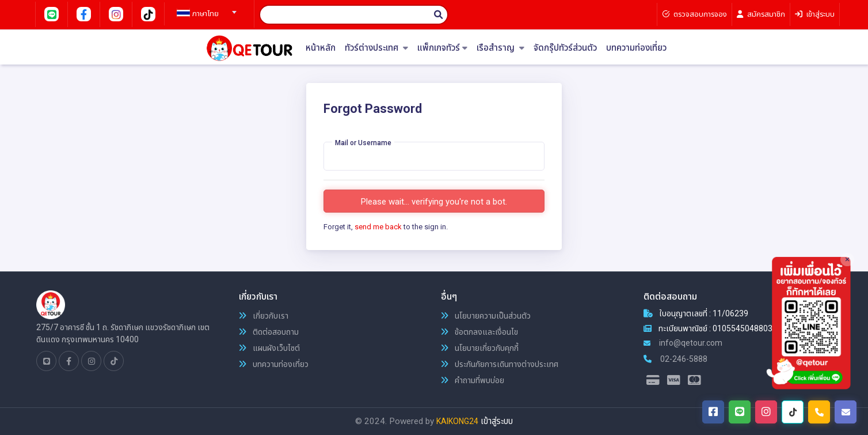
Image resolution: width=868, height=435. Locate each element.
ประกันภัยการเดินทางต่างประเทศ (500, 364)
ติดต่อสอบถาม (269, 332)
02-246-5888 (675, 359)
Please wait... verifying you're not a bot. (434, 202)
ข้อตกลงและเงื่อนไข (479, 332)
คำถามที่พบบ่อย (473, 380)
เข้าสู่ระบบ (497, 421)
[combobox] (205, 9)
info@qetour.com (683, 343)
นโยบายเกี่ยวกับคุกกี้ (480, 348)
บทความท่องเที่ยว (636, 48)
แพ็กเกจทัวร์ (442, 48)
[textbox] (205, 14)
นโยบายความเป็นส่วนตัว (486, 316)
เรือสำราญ (500, 48)
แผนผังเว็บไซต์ (269, 348)
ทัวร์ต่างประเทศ (376, 48)
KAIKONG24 (457, 421)
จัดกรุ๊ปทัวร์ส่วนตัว (565, 48)
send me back (378, 227)
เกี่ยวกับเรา (264, 316)
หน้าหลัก (321, 48)
